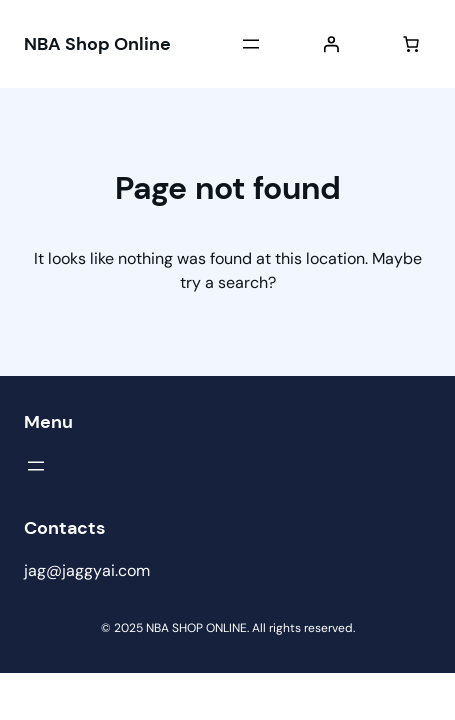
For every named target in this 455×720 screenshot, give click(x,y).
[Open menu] (251, 44)
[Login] (331, 44)
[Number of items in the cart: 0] (411, 44)
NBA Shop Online (97, 44)
